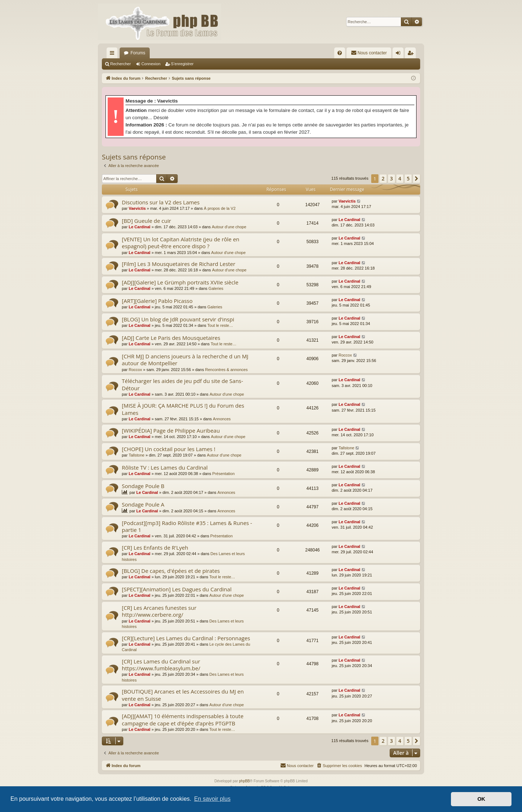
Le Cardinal (140, 227)
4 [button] (400, 178)
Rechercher (121, 64)
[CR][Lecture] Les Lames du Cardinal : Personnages (186, 638)
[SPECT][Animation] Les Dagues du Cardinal (177, 589)
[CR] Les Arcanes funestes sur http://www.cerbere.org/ (159, 611)
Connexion (151, 64)
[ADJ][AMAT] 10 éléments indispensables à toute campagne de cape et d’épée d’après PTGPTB (183, 719)
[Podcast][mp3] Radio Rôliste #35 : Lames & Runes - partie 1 (187, 526)
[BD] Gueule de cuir (146, 221)
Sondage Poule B (143, 486)
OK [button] (481, 799)
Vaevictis (137, 208)
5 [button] (408, 178)
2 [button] (383, 178)
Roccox (135, 370)
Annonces (222, 419)
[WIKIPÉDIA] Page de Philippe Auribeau (171, 430)
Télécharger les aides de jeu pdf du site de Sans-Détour (183, 384)
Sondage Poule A (143, 504)
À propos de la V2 (219, 208)
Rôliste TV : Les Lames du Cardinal (165, 467)
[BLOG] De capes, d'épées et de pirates (171, 571)
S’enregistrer (182, 64)
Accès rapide (113, 54)
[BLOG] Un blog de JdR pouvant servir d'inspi (178, 319)
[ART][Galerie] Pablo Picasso (157, 301)
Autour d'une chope (229, 227)
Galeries (216, 288)
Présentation (224, 474)
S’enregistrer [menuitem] (412, 54)
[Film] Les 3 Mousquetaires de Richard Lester (179, 264)
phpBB (244, 781)
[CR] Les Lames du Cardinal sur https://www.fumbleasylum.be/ (161, 665)
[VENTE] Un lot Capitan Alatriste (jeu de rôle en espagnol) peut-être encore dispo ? (181, 243)
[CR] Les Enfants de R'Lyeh (155, 547)
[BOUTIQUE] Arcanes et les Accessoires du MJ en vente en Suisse (183, 695)
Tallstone (136, 455)
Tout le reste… (220, 325)
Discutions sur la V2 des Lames (161, 202)
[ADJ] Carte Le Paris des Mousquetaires (171, 338)
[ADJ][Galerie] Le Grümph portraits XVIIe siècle (180, 282)
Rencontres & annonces (226, 370)
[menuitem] (340, 53)
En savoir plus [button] (212, 799)
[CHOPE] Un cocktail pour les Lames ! (169, 449)
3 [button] (391, 178)
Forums (138, 53)
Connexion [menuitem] (400, 54)
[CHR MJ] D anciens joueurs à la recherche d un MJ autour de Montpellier (185, 360)
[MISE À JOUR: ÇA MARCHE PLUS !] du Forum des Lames (183, 409)
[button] (417, 179)
